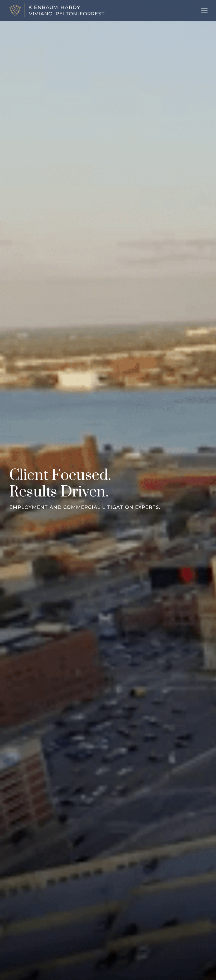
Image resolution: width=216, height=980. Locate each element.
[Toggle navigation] (204, 11)
